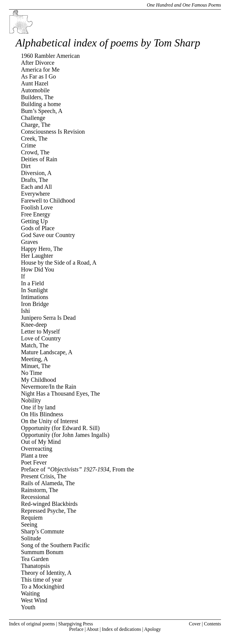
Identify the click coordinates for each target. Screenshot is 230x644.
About (93, 629)
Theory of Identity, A (46, 573)
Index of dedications (121, 629)
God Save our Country (48, 235)
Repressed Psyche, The (49, 511)
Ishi (25, 311)
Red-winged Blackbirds (49, 504)
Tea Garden (35, 559)
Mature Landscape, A (47, 352)
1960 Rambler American (50, 56)
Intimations (35, 297)
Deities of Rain (39, 159)
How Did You (38, 269)
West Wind (34, 600)
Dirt (26, 166)
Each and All (36, 187)
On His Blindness (42, 414)
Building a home (41, 104)
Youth (28, 607)
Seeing (29, 524)
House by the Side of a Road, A (59, 263)
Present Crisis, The (44, 476)
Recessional (35, 497)
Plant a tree (34, 456)
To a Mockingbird (43, 586)
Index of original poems (32, 624)
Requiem (32, 518)
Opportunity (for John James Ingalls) (65, 435)
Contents (212, 624)
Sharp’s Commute (43, 531)
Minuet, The (36, 366)
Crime (28, 145)
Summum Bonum (42, 552)
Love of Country (41, 338)
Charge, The (36, 125)
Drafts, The (35, 180)
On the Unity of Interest (50, 421)
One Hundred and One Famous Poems (184, 5)
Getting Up (34, 221)
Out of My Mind (41, 442)
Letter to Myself (40, 331)
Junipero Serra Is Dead (48, 318)
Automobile (35, 90)
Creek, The (34, 138)
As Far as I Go (38, 76)
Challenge (33, 118)
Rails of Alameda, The (48, 483)
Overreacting (37, 449)
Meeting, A (34, 359)
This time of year (41, 580)
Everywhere (35, 194)
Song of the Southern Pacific (55, 545)
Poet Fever (34, 462)
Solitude (31, 538)
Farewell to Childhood (48, 200)
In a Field (32, 283)
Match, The (35, 345)
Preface (76, 629)
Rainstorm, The (40, 490)
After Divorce (38, 63)
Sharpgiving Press (76, 624)
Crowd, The (35, 152)
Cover (195, 624)
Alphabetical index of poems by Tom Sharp (108, 43)
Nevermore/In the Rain (49, 387)
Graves (29, 242)
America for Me (40, 70)
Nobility (31, 400)
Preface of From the (78, 469)
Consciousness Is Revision (53, 132)
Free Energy (36, 214)
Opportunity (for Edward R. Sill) (60, 428)
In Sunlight (34, 290)
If (23, 276)
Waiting (30, 593)
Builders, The (37, 97)
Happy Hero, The (42, 249)
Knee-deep (34, 325)
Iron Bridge (35, 304)
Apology (152, 629)
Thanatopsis (35, 566)
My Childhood (38, 380)
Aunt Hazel (35, 83)
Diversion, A (36, 173)
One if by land (38, 407)
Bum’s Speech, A (42, 111)
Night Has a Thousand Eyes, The (60, 393)
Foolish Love (37, 207)
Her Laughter (37, 256)
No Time (32, 373)
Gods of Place (38, 228)
